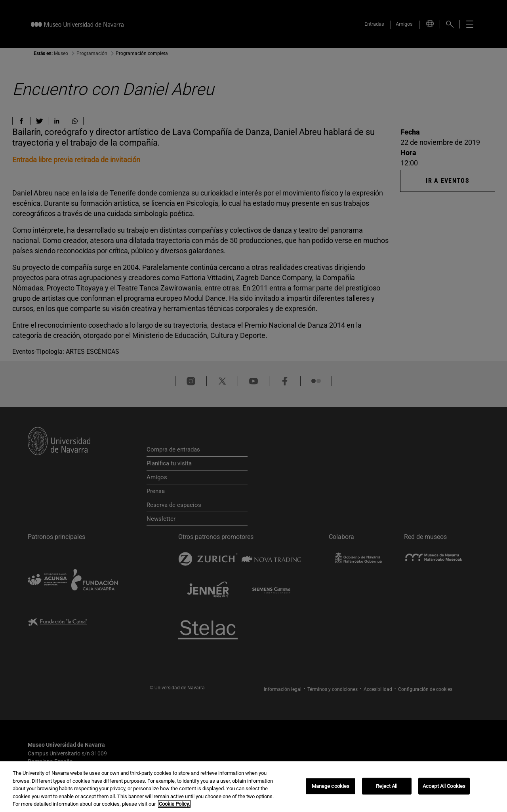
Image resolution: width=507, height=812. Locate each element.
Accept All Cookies (444, 786)
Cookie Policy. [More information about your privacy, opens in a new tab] (174, 804)
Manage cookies (331, 786)
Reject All (387, 786)
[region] (253, 787)
